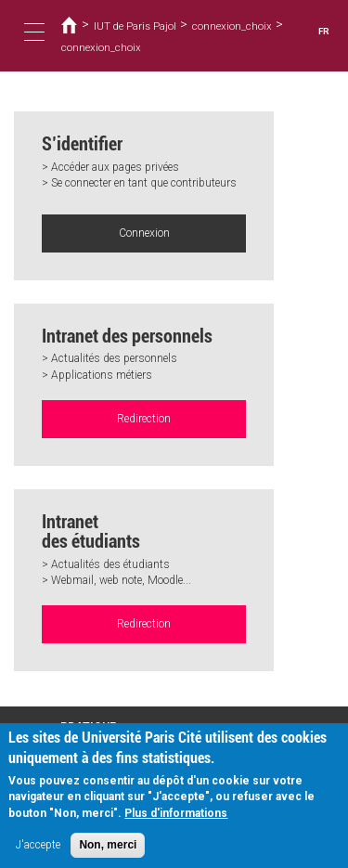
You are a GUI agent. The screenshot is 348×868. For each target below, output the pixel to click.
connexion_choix (232, 26)
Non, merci (108, 852)
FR (324, 31)
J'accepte (38, 852)
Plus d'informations (176, 821)
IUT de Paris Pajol (135, 26)
